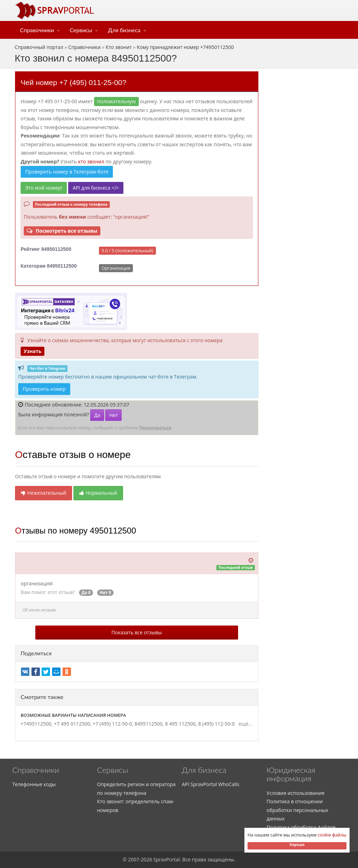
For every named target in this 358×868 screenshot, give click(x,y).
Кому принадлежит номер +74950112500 (185, 47)
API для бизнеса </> (96, 188)
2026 (146, 859)
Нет (113, 415)
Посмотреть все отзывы (62, 231)
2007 (134, 859)
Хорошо (297, 845)
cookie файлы (332, 835)
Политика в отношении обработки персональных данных (298, 810)
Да (97, 415)
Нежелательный (44, 493)
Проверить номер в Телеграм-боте (67, 172)
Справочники (37, 30)
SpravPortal (167, 859)
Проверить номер (44, 389)
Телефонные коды (34, 784)
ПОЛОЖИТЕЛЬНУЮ (117, 101)
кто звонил (91, 161)
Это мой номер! (44, 188)
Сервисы (81, 30)
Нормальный (98, 493)
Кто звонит (119, 47)
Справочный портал (39, 47)
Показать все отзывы (137, 632)
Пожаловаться (155, 428)
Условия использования (296, 793)
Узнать (32, 351)
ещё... (244, 724)
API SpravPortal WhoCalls (210, 784)
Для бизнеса (124, 30)
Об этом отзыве (39, 610)
